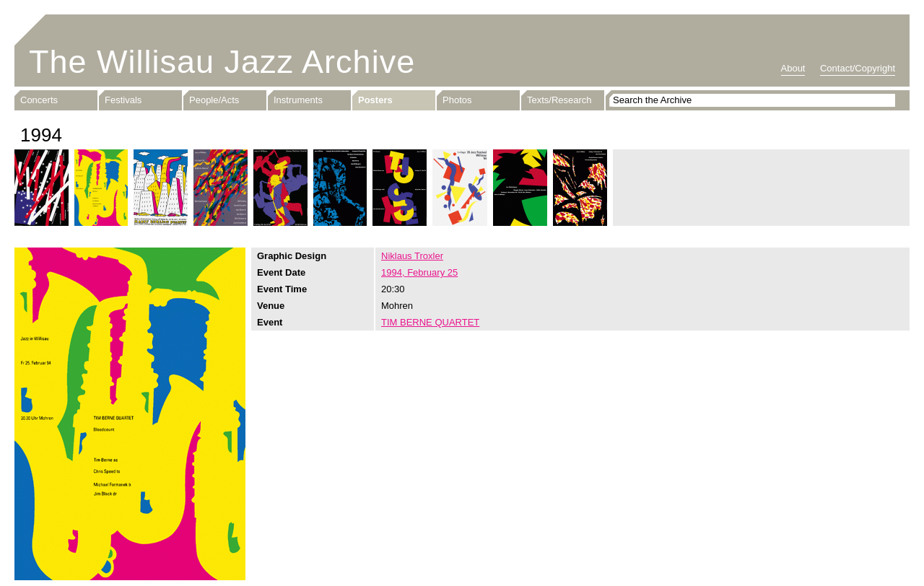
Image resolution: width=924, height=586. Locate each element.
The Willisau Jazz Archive (222, 62)
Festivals (123, 100)
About (793, 68)
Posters (375, 100)
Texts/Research (559, 100)
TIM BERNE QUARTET (430, 322)
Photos (457, 100)
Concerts (39, 100)
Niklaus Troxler (412, 256)
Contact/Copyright (858, 68)
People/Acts (214, 100)
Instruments (298, 100)
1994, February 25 (419, 272)
